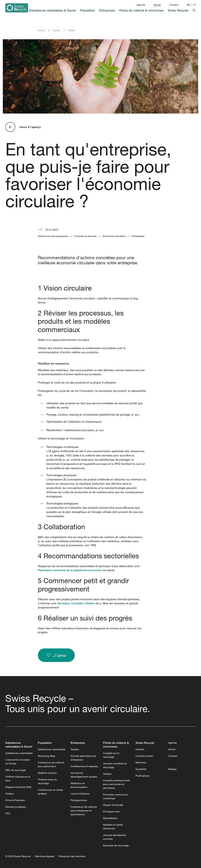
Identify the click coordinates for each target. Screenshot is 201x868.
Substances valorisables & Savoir (52, 10)
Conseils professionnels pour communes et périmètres (117, 784)
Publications (143, 776)
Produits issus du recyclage (47, 781)
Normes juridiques (16, 807)
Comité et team (144, 756)
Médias (172, 769)
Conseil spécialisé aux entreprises (83, 758)
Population (87, 10)
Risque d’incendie (113, 805)
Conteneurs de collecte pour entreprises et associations (84, 811)
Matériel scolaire (47, 773)
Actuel (157, 5)
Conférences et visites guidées (50, 792)
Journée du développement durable (84, 775)
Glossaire (63, 603)
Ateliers (90, 603)
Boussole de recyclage (116, 845)
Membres (141, 762)
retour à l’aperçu (30, 127)
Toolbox (10, 794)
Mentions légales (45, 856)
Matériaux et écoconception (79, 785)
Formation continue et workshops (115, 796)
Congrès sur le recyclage (111, 755)
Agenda (141, 5)
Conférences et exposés (84, 766)
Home (41, 30)
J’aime (56, 655)
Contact (174, 5)
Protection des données (72, 856)
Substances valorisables (19, 753)
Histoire (140, 749)
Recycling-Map (46, 756)
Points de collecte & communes (141, 10)
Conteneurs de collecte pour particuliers (51, 764)
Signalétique (110, 818)
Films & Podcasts (15, 800)
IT (195, 5)
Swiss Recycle (178, 10)
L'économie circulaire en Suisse (18, 762)
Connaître (77, 603)
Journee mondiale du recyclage (115, 765)
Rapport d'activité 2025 (18, 787)
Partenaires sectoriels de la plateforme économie (70, 570)
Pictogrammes (79, 800)
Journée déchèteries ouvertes (115, 837)
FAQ (8, 813)
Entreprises (107, 10)
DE (189, 5)
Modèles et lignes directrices (113, 827)
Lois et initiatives (80, 794)
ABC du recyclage (16, 770)
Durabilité (141, 769)
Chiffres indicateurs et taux (18, 778)
